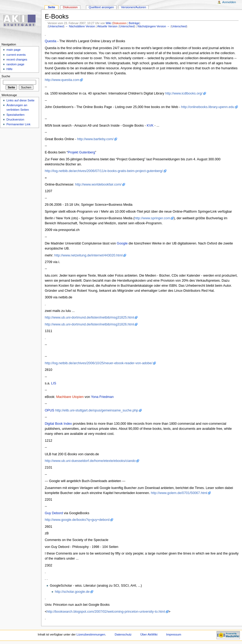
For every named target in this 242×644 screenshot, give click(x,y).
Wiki (108, 23)
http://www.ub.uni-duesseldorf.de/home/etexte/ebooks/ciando (90, 461)
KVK (150, 126)
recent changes (17, 59)
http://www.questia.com (62, 80)
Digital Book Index (58, 424)
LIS (54, 383)
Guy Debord (54, 513)
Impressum (174, 634)
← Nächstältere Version (80, 26)
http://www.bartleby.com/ (95, 139)
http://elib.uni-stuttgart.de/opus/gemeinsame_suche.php (97, 410)
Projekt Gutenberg (81, 152)
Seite (51, 7)
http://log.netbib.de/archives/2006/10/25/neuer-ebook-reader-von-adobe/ (99, 363)
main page (14, 50)
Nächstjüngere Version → (154, 26)
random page (15, 64)
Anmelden (229, 2)
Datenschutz (123, 634)
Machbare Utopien (70, 397)
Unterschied (56, 26)
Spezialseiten (15, 115)
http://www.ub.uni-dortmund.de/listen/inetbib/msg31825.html (89, 317)
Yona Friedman (102, 397)
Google (122, 243)
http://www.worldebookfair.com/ (98, 184)
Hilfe (9, 69)
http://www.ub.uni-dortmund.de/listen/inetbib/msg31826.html (89, 324)
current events (16, 55)
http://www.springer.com (152, 218)
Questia (51, 41)
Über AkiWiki (149, 634)
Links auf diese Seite (20, 100)
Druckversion (15, 119)
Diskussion (120, 23)
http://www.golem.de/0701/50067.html (179, 493)
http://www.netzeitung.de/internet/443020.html (88, 255)
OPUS (50, 410)
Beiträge (134, 23)
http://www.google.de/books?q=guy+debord (77, 520)
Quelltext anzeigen (101, 7)
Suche (6, 76)
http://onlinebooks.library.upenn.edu (208, 107)
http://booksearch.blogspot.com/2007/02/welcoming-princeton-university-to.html (106, 612)
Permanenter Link (18, 124)
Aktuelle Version (107, 26)
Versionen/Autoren (133, 7)
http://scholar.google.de (72, 592)
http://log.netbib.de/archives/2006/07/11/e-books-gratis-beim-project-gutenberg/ (104, 171)
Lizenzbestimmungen (91, 634)
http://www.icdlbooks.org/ (184, 93)
